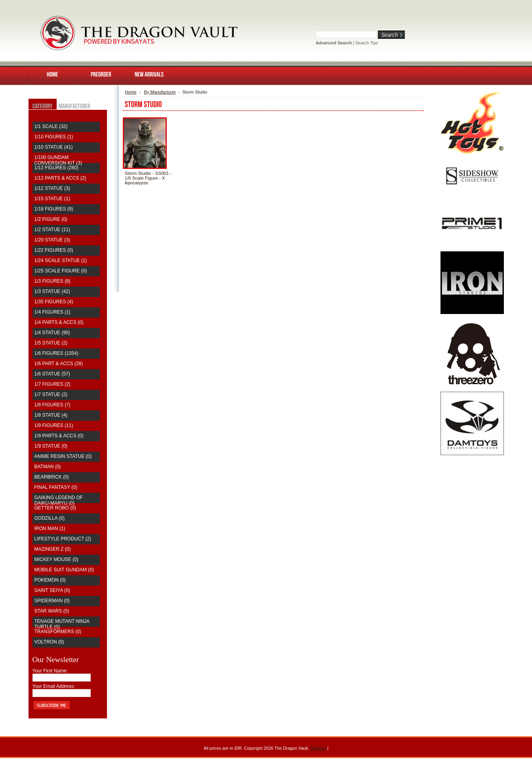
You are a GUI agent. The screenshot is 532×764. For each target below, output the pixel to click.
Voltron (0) (49, 642)
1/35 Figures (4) (54, 302)
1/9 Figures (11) (54, 425)
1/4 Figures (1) (52, 312)
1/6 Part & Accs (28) (59, 364)
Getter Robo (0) (55, 508)
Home (131, 92)
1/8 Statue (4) (51, 415)
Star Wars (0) (52, 611)
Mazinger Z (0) (53, 549)
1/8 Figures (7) (52, 405)
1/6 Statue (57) (52, 374)
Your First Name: (50, 671)
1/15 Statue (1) (52, 199)
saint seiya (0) (52, 590)
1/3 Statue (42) (52, 291)
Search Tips (367, 43)
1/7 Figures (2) (52, 384)
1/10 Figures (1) (54, 137)
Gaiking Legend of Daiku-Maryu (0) (59, 500)
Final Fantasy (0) (56, 487)
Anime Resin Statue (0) (63, 456)
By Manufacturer (160, 92)
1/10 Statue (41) (54, 147)
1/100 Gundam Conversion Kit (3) (58, 160)
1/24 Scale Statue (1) (61, 260)
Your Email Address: (54, 686)
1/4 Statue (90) (52, 333)
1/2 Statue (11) (52, 230)
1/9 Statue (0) (51, 446)
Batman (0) (48, 467)
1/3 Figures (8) (52, 281)
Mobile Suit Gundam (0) (64, 570)
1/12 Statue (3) (52, 188)
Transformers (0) (58, 632)
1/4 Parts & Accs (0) (59, 322)
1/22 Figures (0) (54, 250)
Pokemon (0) (50, 580)
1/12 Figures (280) (56, 168)
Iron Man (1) (50, 528)
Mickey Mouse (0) (56, 559)
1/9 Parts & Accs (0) (59, 436)
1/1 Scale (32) (51, 126)
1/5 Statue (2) (51, 343)
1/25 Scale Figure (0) (61, 271)
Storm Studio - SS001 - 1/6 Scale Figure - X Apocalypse (148, 178)
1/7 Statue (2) (51, 394)
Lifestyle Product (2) (63, 539)
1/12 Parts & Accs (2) (60, 178)
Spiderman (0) (52, 601)
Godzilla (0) (50, 518)
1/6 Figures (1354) (56, 353)
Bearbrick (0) (52, 477)
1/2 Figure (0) (51, 219)
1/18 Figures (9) (54, 209)
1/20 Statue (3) (52, 240)
